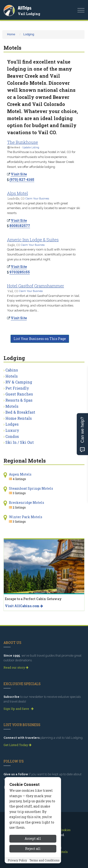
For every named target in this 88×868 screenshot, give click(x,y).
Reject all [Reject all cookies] (33, 849)
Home (11, 34)
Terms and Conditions (44, 860)
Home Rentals (19, 418)
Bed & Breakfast (20, 412)
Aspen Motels (20, 474)
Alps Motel (17, 193)
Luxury (12, 430)
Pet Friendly (17, 388)
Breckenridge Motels (27, 503)
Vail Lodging (29, 14)
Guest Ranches (19, 394)
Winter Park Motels (26, 517)
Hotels (11, 376)
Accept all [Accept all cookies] (33, 838)
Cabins (12, 370)
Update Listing (31, 147)
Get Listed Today (17, 745)
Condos (12, 436)
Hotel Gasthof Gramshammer (36, 286)
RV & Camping (19, 382)
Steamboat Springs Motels (31, 488)
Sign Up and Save (19, 709)
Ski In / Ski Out (20, 442)
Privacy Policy (17, 860)
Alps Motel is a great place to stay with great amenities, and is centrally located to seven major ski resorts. (44, 208)
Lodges (12, 424)
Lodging (29, 34)
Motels (12, 406)
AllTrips (25, 8)
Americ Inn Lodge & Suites (33, 240)
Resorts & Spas (19, 400)
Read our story (16, 667)
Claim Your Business (37, 198)
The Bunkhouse (23, 142)
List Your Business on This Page (40, 339)
